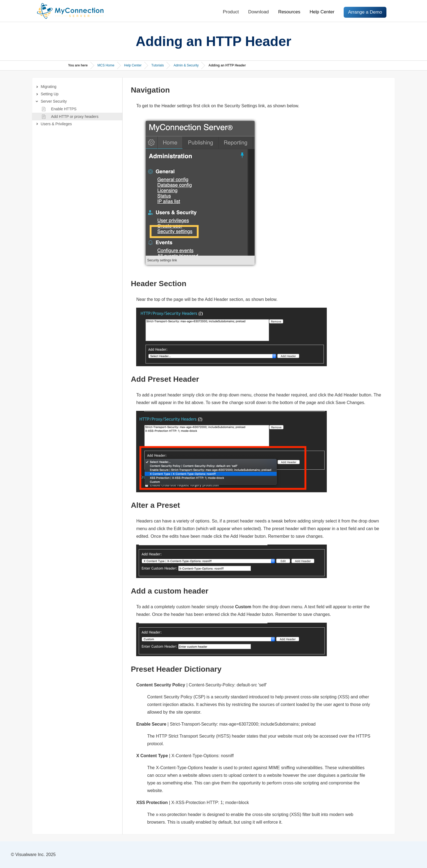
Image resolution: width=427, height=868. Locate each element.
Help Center (322, 12)
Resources (289, 12)
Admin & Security (186, 65)
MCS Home (106, 65)
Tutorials (158, 65)
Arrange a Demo (365, 12)
